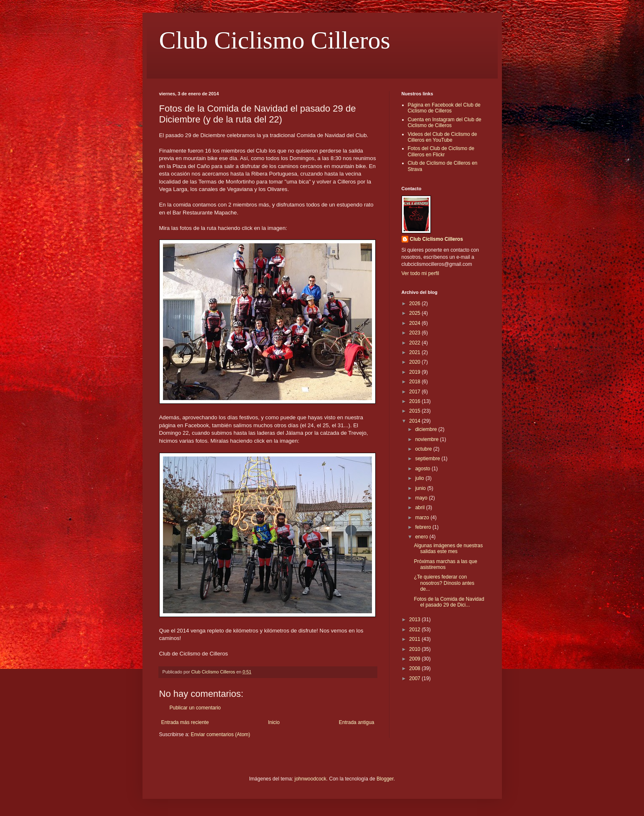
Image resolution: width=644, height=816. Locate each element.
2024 (415, 323)
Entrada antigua (357, 722)
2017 (415, 392)
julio (420, 478)
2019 (415, 372)
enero (422, 537)
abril (420, 507)
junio (421, 488)
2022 (415, 343)
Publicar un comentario (195, 708)
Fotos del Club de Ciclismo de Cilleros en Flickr (441, 151)
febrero (424, 527)
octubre (424, 449)
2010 (415, 649)
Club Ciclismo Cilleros (275, 40)
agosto (423, 469)
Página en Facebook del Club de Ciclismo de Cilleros (444, 108)
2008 (415, 668)
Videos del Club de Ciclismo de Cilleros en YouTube (443, 137)
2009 (415, 659)
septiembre (428, 459)
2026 (415, 303)
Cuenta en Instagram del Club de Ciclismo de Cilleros (445, 122)
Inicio (274, 722)
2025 (415, 313)
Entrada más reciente (185, 722)
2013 (415, 620)
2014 (415, 421)
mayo (422, 498)
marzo (423, 518)
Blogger (385, 779)
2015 (415, 411)
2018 (415, 382)
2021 (415, 352)
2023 (415, 333)
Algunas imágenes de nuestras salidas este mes (448, 548)
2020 (415, 362)
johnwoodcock (311, 779)
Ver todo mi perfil (420, 273)
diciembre (426, 429)
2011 (415, 639)
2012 (415, 630)
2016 (415, 401)
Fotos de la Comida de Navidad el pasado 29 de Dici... (449, 602)
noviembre (427, 439)
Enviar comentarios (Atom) (221, 734)
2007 (415, 678)
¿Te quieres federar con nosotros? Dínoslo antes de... (444, 583)
